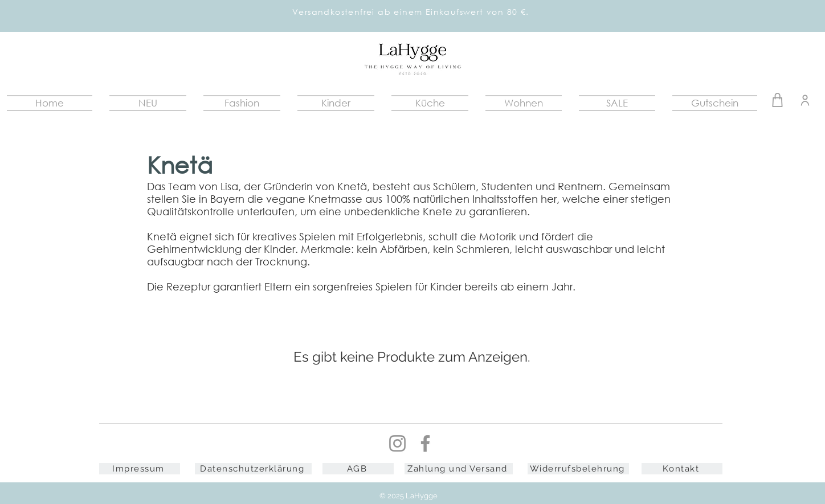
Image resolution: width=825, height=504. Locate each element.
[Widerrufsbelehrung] (578, 469)
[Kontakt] (682, 469)
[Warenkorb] (777, 100)
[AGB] (358, 469)
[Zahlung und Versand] (459, 469)
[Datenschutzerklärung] (253, 469)
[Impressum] (140, 469)
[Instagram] (397, 443)
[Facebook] (425, 443)
